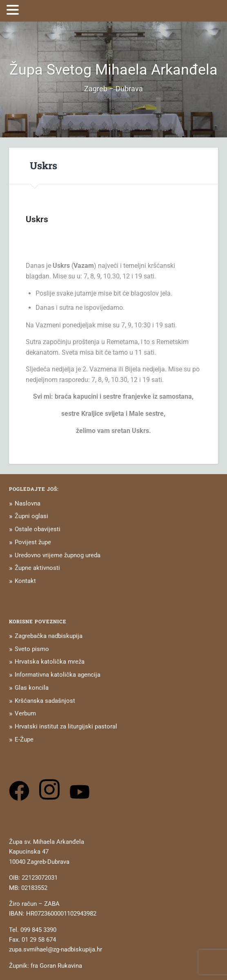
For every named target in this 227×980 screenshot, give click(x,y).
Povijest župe (33, 542)
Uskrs (43, 166)
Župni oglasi (31, 516)
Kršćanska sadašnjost (45, 701)
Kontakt (25, 581)
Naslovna (28, 503)
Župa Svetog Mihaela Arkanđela (113, 70)
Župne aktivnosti (37, 568)
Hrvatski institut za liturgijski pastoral (66, 726)
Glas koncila (32, 688)
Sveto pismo (32, 649)
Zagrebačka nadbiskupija (49, 636)
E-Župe (24, 739)
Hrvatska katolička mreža (50, 662)
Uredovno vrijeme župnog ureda (58, 555)
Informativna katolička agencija (58, 675)
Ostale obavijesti (38, 529)
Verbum (25, 713)
